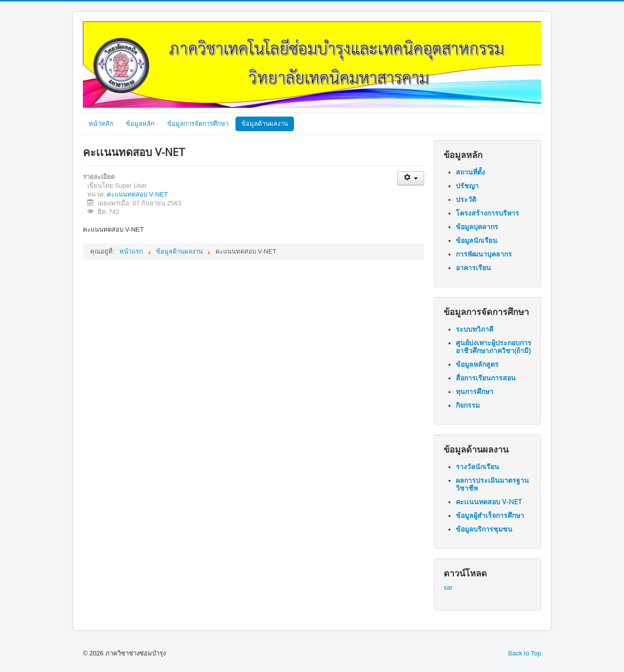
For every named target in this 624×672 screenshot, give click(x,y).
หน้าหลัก (101, 124)
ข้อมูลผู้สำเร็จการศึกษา (490, 515)
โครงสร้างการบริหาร (487, 213)
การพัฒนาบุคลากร (484, 254)
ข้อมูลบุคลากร (477, 227)
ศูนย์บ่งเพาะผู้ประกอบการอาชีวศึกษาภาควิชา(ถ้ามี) (494, 346)
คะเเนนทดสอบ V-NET (137, 194)
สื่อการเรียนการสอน (486, 378)
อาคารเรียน (473, 267)
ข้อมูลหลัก (140, 124)
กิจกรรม (468, 405)
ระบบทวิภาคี (475, 329)
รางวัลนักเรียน (478, 466)
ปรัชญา (467, 186)
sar (448, 587)
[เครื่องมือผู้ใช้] (411, 178)
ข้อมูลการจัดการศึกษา (198, 124)
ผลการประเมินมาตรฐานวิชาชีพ (492, 484)
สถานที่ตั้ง (470, 172)
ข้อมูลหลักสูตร (477, 364)
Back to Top (525, 653)
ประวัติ (466, 199)
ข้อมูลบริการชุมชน (484, 529)
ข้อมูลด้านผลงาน (265, 124)
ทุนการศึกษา (475, 391)
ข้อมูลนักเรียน (477, 240)
